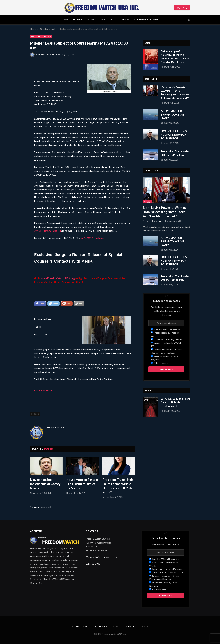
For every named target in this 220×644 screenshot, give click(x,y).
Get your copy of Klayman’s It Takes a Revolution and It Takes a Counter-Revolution (175, 57)
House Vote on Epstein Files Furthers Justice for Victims (82, 484)
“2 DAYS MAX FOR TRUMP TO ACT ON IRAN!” (172, 115)
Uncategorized (41, 37)
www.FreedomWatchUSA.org (58, 278)
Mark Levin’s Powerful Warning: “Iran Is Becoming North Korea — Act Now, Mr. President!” (175, 93)
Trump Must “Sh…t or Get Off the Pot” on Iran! (175, 153)
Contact (125, 20)
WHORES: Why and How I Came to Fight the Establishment (175, 402)
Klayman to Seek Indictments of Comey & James (45, 484)
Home (65, 20)
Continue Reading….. (45, 390)
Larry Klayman (154, 221)
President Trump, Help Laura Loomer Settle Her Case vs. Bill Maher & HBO (119, 486)
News (147, 202)
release (35, 414)
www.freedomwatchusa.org (47, 231)
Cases (113, 20)
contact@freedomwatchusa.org (104, 557)
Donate (182, 8)
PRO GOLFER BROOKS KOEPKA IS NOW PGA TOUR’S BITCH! (174, 135)
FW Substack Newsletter (146, 20)
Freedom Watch (48, 55)
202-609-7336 (93, 564)
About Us (77, 20)
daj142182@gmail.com (92, 238)
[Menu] (32, 20)
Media (102, 20)
